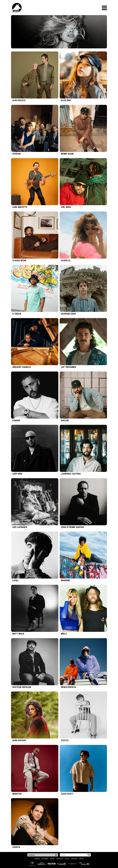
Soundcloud (60, 859)
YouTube (81, 859)
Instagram (45, 859)
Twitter (52, 859)
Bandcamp (74, 859)
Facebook (37, 859)
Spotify (67, 859)
